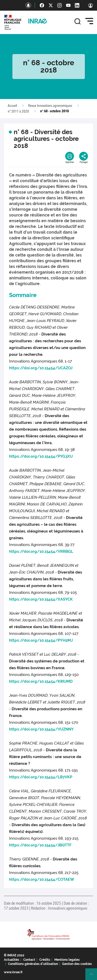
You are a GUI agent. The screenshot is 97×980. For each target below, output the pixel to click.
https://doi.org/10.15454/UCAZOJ (41, 368)
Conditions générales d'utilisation (33, 964)
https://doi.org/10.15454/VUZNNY (41, 729)
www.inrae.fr (13, 972)
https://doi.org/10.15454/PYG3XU (41, 456)
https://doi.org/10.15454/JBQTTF (40, 845)
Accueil (12, 106)
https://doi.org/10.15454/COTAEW (42, 879)
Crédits (45, 960)
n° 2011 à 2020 (18, 111)
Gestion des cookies (77, 964)
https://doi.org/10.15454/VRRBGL (41, 551)
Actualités (12, 960)
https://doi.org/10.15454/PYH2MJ (41, 640)
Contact (29, 960)
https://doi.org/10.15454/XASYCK (41, 599)
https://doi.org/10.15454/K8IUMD (41, 681)
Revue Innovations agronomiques (50, 106)
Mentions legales (67, 960)
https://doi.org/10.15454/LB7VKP (41, 777)
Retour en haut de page (93, 976)
